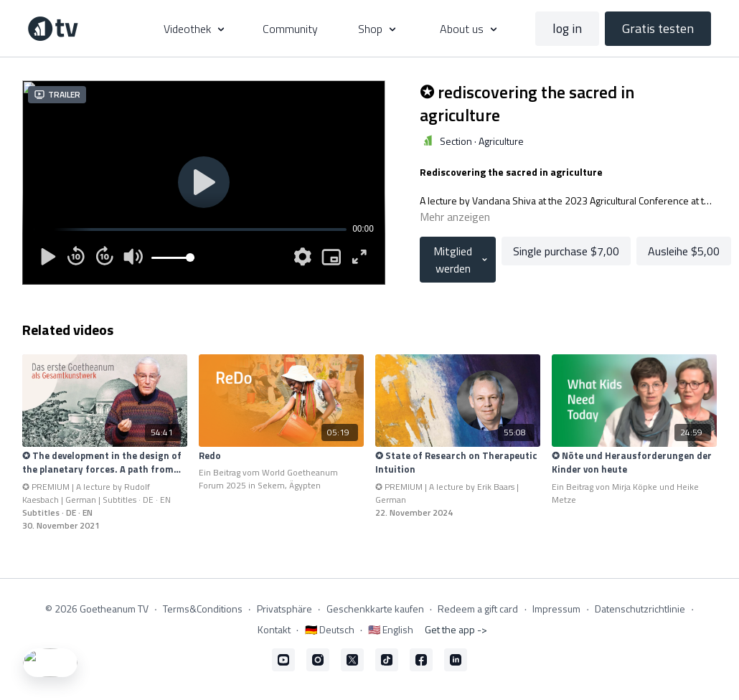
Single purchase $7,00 (566, 251)
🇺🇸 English (391, 629)
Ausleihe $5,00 (684, 251)
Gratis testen (658, 28)
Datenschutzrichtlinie (640, 609)
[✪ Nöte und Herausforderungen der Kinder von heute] (634, 463)
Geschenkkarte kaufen (375, 609)
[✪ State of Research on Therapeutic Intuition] (458, 463)
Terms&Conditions (203, 609)
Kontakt (274, 629)
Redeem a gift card (478, 609)
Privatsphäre (284, 609)
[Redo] (281, 456)
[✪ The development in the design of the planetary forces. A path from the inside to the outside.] (105, 463)
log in (567, 28)
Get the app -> (456, 629)
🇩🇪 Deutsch (330, 629)
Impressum (556, 609)
